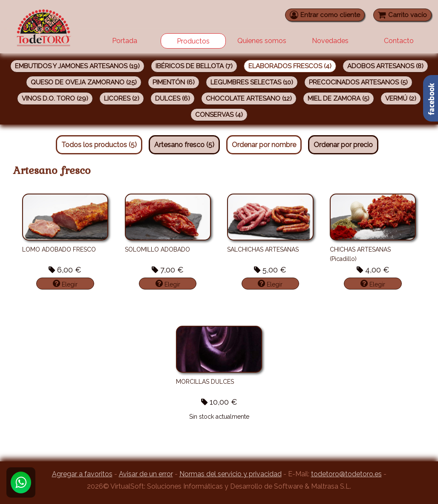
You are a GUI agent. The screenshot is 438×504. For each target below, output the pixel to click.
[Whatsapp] (21, 482)
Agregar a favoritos (82, 474)
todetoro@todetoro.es (346, 474)
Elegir (65, 284)
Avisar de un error (146, 474)
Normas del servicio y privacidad (231, 474)
